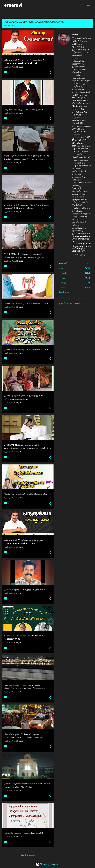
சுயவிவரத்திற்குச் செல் (81, 255)
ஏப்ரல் (64, 273)
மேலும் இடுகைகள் (28, 855)
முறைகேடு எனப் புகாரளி (70, 303)
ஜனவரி (64, 288)
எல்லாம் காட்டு (10, 26)
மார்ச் (63, 278)
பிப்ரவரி (64, 283)
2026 (61, 268)
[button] (50, 73)
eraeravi (13, 5)
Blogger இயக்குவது (48, 864)
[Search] (83, 5)
